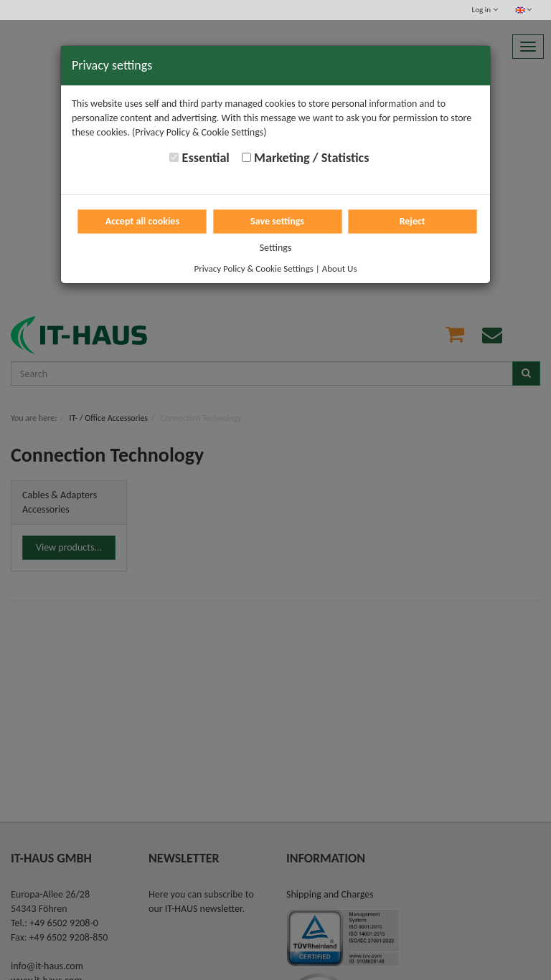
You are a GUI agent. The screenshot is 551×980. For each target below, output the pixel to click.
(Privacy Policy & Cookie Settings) (199, 132)
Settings (276, 248)
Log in (485, 10)
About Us (340, 268)
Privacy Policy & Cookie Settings (254, 268)
